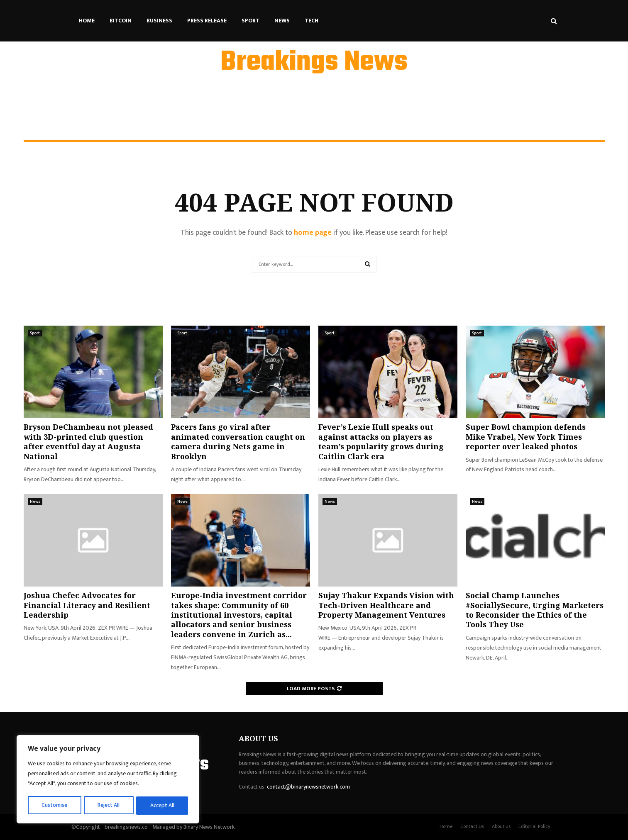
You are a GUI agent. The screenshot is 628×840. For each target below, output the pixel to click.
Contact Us (472, 826)
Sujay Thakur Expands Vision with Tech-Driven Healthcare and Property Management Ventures (386, 605)
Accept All (162, 805)
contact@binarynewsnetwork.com (308, 787)
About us (501, 826)
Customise (55, 805)
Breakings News (314, 63)
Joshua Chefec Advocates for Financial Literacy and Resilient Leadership (87, 605)
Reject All (109, 805)
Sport (250, 21)
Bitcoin (121, 21)
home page (313, 233)
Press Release (207, 21)
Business (159, 21)
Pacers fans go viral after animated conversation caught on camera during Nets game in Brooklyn (238, 441)
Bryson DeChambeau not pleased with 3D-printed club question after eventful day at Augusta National (88, 441)
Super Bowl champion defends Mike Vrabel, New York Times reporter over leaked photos (526, 437)
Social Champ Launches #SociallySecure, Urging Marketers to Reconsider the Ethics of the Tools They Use (535, 610)
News (282, 21)
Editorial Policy (534, 826)
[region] (108, 780)
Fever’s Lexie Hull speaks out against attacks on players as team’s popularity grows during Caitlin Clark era (381, 441)
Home (87, 21)
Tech (312, 21)
